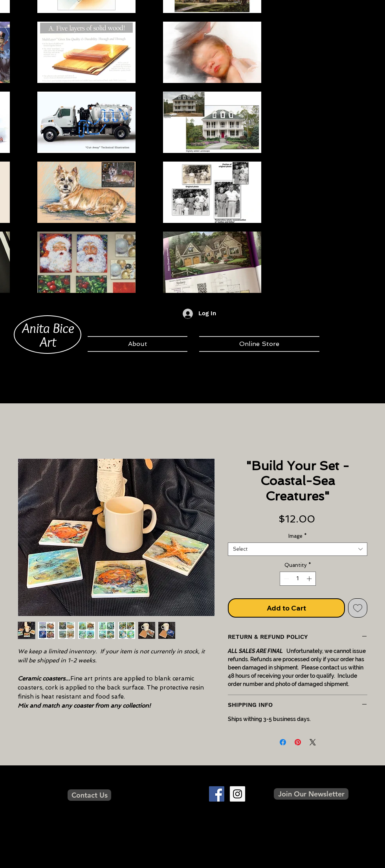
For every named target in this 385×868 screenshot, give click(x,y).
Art (48, 342)
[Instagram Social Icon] (237, 794)
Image (298, 536)
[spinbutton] (298, 579)
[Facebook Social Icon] (217, 794)
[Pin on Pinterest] (298, 742)
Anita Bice (48, 328)
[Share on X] (313, 742)
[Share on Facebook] (283, 742)
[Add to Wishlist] (358, 608)
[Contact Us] (89, 795)
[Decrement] (286, 579)
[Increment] (310, 579)
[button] (311, 794)
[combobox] (298, 549)
